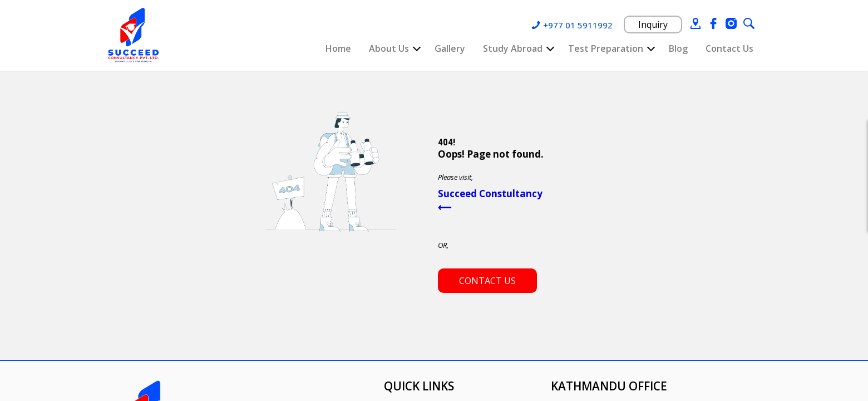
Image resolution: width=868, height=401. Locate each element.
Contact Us (729, 48)
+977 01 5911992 (578, 25)
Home (338, 48)
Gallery (450, 48)
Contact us (487, 281)
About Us (389, 48)
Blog (678, 48)
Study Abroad (513, 48)
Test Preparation (606, 48)
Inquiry (653, 25)
